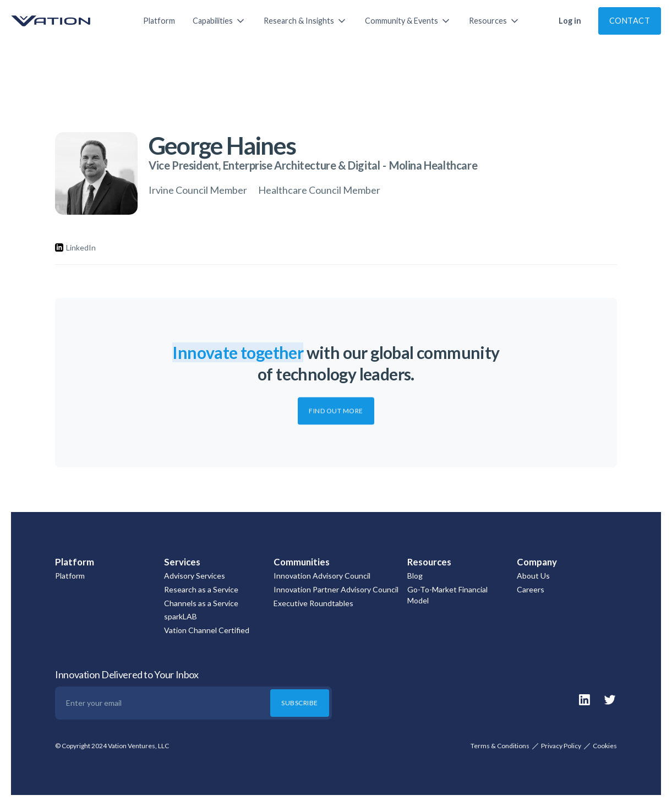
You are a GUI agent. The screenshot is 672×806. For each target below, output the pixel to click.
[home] (66, 21)
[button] (219, 21)
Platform (159, 21)
